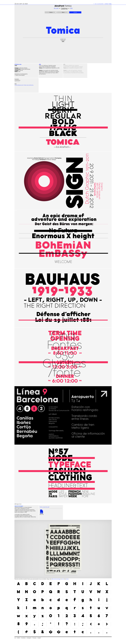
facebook (23, 638)
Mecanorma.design (56, 579)
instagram (29, 638)
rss (15, 638)
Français (34, 638)
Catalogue (64, 8)
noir (63, 579)
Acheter (75, 12)
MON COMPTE (19, 4)
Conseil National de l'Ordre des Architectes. (24, 85)
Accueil (56, 8)
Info (71, 8)
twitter (19, 638)
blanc (67, 579)
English (39, 638)
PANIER (26, 4)
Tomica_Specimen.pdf (44, 507)
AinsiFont (59, 6)
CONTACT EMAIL (108, 4)
